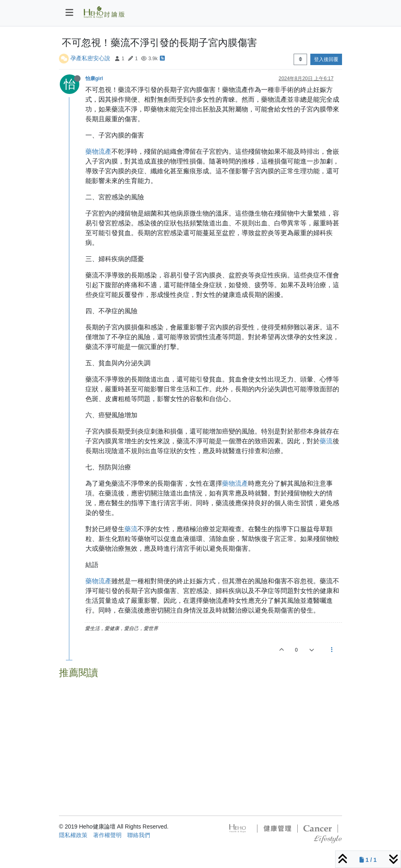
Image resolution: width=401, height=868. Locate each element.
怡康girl (94, 79)
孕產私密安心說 (90, 58)
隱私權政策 (73, 835)
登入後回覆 (326, 59)
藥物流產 (98, 152)
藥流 (326, 441)
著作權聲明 (107, 835)
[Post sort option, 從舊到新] (300, 59)
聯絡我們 (139, 835)
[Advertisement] (200, 739)
